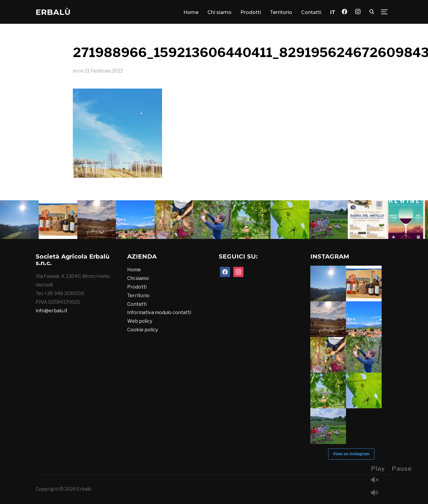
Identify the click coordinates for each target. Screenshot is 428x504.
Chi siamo (219, 12)
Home (191, 12)
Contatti (311, 12)
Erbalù (53, 12)
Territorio (281, 12)
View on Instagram (351, 454)
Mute (377, 493)
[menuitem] (333, 12)
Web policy (140, 321)
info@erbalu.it (52, 311)
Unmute (377, 480)
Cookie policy (143, 330)
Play (378, 469)
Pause (402, 469)
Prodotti (251, 12)
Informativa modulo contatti (159, 312)
